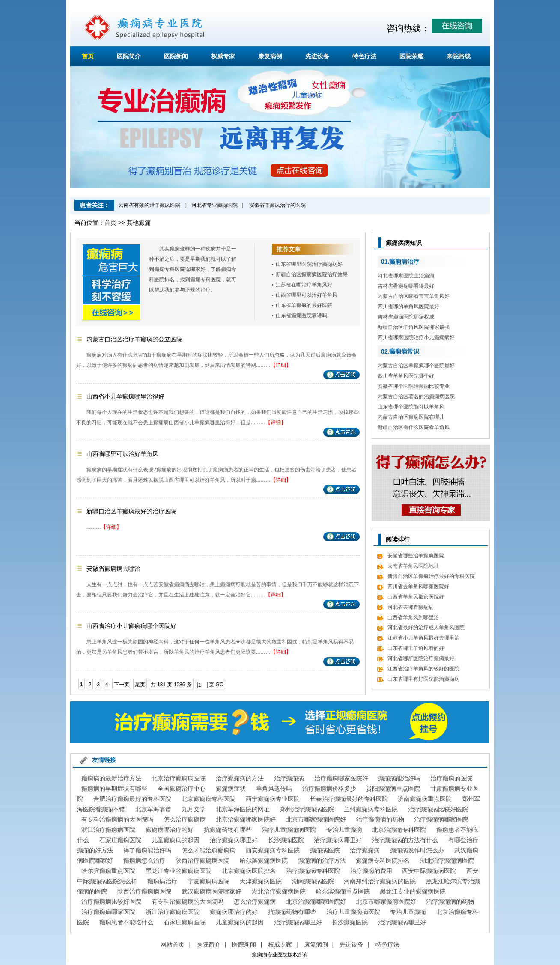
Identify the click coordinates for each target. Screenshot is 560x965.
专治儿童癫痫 (344, 830)
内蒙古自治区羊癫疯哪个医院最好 (416, 366)
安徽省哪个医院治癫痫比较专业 (414, 386)
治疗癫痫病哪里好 (234, 840)
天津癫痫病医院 (261, 881)
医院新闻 (176, 56)
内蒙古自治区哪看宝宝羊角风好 (414, 296)
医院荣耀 (411, 56)
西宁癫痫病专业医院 (273, 799)
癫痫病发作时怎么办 (417, 850)
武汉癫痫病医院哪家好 (211, 891)
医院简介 (129, 56)
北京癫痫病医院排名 (249, 871)
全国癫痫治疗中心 (182, 789)
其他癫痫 (139, 223)
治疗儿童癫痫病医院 (289, 830)
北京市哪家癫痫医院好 (316, 819)
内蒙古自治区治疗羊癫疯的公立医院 (134, 339)
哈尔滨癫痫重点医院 (108, 871)
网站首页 (173, 944)
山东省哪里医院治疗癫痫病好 (309, 264)
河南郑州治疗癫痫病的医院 (380, 881)
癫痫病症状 (231, 789)
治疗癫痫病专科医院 (313, 871)
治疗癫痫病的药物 (380, 819)
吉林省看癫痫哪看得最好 (406, 286)
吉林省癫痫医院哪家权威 (406, 317)
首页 (88, 56)
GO (219, 685)
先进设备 (317, 56)
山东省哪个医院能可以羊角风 (411, 407)
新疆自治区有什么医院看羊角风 (414, 427)
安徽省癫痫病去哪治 (113, 569)
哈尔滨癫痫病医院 (264, 861)
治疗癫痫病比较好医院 (438, 809)
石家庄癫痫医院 (120, 840)
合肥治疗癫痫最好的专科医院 (132, 799)
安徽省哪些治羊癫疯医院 (416, 556)
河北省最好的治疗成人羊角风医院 (426, 628)
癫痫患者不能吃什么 (126, 922)
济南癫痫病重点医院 (425, 799)
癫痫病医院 (325, 850)
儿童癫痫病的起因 (176, 840)
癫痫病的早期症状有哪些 (114, 789)
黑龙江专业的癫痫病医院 (179, 871)
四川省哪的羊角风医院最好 (408, 307)
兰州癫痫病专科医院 (371, 809)
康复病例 (270, 56)
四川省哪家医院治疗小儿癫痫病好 (416, 337)
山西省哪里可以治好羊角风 (307, 295)
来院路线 (459, 56)
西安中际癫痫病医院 (429, 871)
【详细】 (281, 365)
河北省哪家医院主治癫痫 (406, 276)
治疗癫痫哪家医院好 (341, 778)
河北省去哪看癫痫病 (411, 607)
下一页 (122, 685)
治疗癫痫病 (289, 778)
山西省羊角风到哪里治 (413, 617)
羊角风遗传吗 (274, 789)
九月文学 (194, 809)
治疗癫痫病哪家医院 (441, 819)
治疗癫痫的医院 (451, 778)
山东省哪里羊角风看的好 (416, 648)
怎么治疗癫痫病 (185, 819)
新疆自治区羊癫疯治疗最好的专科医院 (431, 576)
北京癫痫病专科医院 (209, 799)
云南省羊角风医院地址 (413, 566)
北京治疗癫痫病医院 (179, 778)
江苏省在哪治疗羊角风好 (304, 285)
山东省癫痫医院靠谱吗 (301, 316)
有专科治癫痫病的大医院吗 (117, 819)
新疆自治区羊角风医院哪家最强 (414, 327)
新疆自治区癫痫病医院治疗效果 (312, 274)
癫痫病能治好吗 (399, 778)
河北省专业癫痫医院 (214, 205)
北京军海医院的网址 (243, 809)
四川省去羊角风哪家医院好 (418, 587)
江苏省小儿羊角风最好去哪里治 (423, 638)
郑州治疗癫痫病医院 (307, 809)
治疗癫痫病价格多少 (329, 789)
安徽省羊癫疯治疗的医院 (277, 205)
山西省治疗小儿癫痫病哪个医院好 (131, 626)
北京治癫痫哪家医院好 (246, 819)
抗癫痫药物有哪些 (228, 830)
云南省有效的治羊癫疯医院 (149, 205)
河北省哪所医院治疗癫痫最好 (421, 658)
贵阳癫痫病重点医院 (393, 789)
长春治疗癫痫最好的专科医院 (349, 799)
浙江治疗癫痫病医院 (108, 830)
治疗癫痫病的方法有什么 (405, 840)
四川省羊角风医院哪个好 (406, 376)
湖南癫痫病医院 (313, 881)
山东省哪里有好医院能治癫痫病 (423, 679)
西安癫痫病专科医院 (273, 850)
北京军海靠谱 (153, 809)
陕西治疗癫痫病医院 (203, 861)
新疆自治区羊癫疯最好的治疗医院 (131, 511)
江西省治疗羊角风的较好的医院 (423, 669)
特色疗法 (364, 56)
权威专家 (223, 56)
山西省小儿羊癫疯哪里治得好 (125, 396)
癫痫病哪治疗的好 (170, 830)
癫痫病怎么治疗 (144, 861)
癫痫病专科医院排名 (383, 861)
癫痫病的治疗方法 (322, 861)
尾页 (140, 685)
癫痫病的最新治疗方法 (111, 778)
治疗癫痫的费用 (371, 871)
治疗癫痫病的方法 (240, 778)
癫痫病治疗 (162, 881)
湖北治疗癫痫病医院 (447, 861)
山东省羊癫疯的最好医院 (304, 305)
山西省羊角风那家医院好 (416, 597)
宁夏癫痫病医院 (209, 881)
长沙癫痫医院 (286, 840)
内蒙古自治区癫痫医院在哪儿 (411, 417)
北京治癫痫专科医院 (399, 830)
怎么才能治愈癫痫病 (209, 850)
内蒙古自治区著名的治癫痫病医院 (416, 396)
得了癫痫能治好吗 (147, 850)
